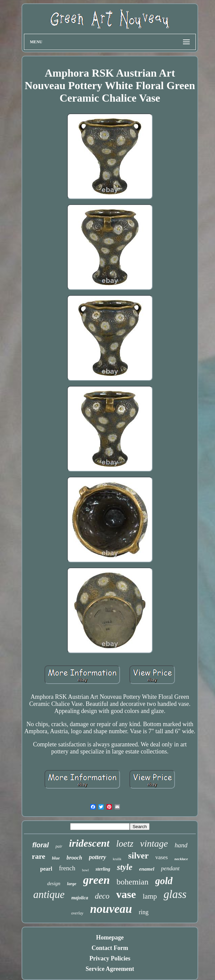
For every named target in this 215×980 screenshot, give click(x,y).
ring (144, 912)
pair (59, 846)
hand (181, 845)
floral (41, 845)
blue (56, 858)
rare (38, 856)
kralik (117, 859)
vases (162, 857)
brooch (74, 858)
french (67, 868)
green (97, 880)
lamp (150, 896)
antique (49, 894)
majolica (80, 898)
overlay (77, 913)
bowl (85, 870)
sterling (103, 869)
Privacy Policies (110, 958)
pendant (170, 868)
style (125, 867)
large (72, 884)
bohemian (133, 882)
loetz (125, 844)
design (54, 883)
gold (164, 881)
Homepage (110, 937)
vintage (154, 843)
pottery (98, 857)
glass (175, 894)
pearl (46, 869)
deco (102, 896)
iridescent (89, 843)
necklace (181, 859)
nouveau (111, 909)
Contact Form (110, 948)
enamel (147, 869)
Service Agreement (110, 969)
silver (138, 856)
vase (126, 894)
